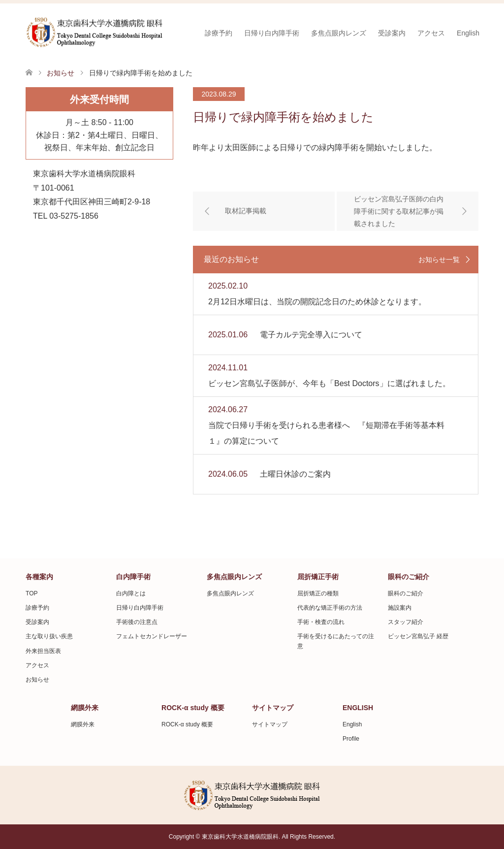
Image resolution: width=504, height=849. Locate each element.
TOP (31, 593)
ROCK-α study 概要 (187, 724)
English (468, 33)
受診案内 (392, 33)
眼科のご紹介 (406, 593)
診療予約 (219, 33)
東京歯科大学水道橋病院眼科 (240, 837)
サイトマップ (270, 724)
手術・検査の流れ (321, 622)
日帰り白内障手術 (272, 33)
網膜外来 (83, 724)
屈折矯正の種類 (318, 593)
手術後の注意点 (137, 622)
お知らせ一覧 (439, 260)
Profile (351, 739)
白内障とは (131, 593)
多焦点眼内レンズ (339, 33)
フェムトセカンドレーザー (152, 636)
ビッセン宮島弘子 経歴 (418, 636)
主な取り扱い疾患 (49, 636)
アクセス (431, 33)
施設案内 (400, 608)
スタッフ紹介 (406, 622)
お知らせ (37, 680)
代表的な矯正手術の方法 (330, 608)
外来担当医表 (43, 651)
